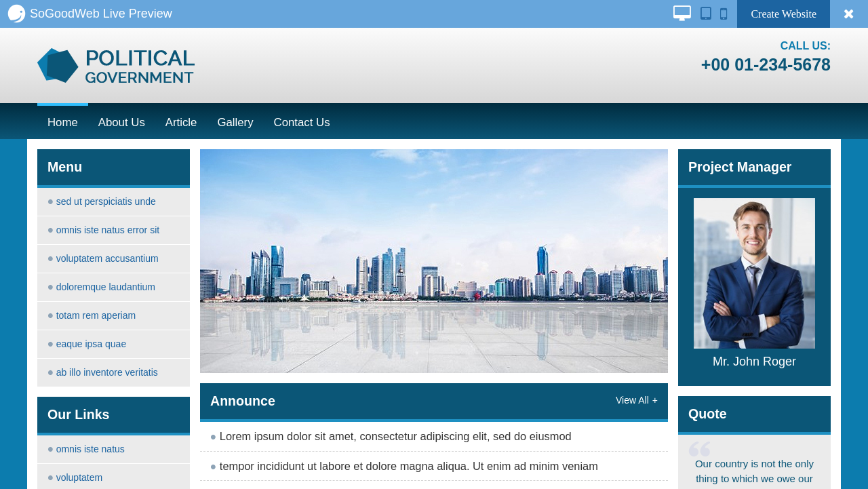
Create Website (784, 14)
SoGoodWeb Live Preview (90, 14)
